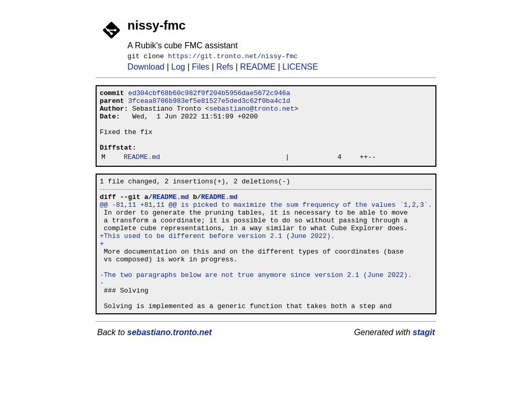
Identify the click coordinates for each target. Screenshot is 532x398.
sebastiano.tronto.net (170, 373)
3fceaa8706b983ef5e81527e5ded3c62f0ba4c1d (209, 105)
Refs (225, 68)
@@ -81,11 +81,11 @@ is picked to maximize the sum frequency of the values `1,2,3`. (266, 224)
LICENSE (300, 68)
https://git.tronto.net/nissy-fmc (233, 57)
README (258, 68)
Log (178, 68)
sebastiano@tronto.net (252, 114)
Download (146, 68)
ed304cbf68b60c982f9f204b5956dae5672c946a (209, 96)
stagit (424, 373)
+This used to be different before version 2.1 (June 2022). (217, 262)
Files (201, 68)
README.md (142, 172)
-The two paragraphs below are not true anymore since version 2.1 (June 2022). (256, 309)
